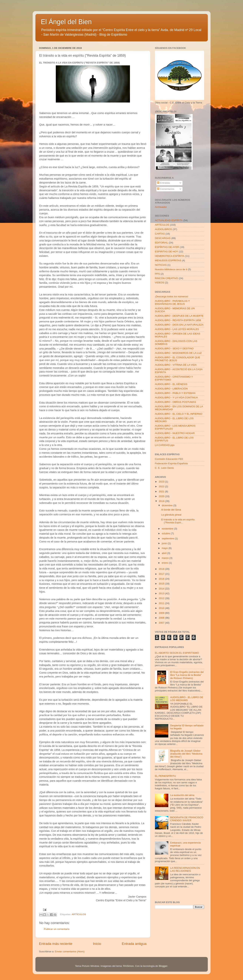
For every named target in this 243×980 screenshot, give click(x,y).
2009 (162, 613)
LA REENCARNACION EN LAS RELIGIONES (185, 869)
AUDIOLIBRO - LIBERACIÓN (171, 389)
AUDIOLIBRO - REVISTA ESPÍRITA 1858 (178, 320)
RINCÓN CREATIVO (167, 278)
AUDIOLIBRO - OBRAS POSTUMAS (176, 402)
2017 (162, 574)
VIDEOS (160, 283)
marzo (166, 558)
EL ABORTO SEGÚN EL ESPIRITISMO (177, 653)
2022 (162, 486)
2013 (162, 593)
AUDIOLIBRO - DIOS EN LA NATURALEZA (179, 325)
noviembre (168, 529)
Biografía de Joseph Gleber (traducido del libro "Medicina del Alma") (186, 754)
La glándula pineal (171, 515)
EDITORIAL (162, 243)
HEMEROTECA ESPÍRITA (170, 256)
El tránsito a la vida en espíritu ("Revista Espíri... (178, 521)
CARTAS (160, 234)
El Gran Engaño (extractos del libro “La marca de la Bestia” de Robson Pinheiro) (187, 675)
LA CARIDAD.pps (165, 445)
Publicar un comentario (57, 929)
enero (165, 563)
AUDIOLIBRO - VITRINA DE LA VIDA (176, 365)
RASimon (128, 966)
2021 (162, 491)
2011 (162, 603)
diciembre (168, 505)
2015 (162, 584)
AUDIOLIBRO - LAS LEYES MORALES (177, 329)
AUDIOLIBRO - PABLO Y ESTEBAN (175, 393)
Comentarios (166, 189)
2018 (162, 569)
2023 (162, 482)
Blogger (163, 966)
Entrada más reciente (56, 944)
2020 (162, 496)
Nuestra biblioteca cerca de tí (171, 269)
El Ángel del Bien (66, 22)
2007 (162, 623)
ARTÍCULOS (79, 914)
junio (165, 543)
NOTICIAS (161, 265)
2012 (162, 598)
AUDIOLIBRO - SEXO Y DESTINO (174, 348)
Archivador (161, 207)
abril (165, 553)
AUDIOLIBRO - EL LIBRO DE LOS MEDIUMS (187, 699)
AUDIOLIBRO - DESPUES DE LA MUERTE (179, 316)
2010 (162, 608)
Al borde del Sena (171, 510)
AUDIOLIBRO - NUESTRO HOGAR (175, 433)
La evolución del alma (182, 795)
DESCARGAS (163, 238)
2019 (162, 501)
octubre (166, 533)
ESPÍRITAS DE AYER (167, 247)
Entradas (163, 183)
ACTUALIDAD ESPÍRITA (169, 220)
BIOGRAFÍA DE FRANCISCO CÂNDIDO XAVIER (187, 819)
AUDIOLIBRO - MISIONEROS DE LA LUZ (178, 353)
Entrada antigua (134, 944)
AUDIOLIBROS (163, 229)
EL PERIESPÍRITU (166, 776)
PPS (157, 274)
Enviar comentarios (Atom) (70, 951)
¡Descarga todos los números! (172, 296)
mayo (165, 548)
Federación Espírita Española (171, 463)
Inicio (97, 944)
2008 (162, 618)
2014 (162, 589)
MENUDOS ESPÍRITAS (168, 260)
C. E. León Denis (164, 468)
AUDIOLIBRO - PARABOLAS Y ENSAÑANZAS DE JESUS (172, 302)
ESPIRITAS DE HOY (167, 252)
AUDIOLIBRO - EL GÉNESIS (171, 384)
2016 (162, 579)
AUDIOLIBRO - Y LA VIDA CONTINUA (176, 398)
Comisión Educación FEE (169, 459)
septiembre (168, 538)
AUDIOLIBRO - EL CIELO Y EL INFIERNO (179, 414)
